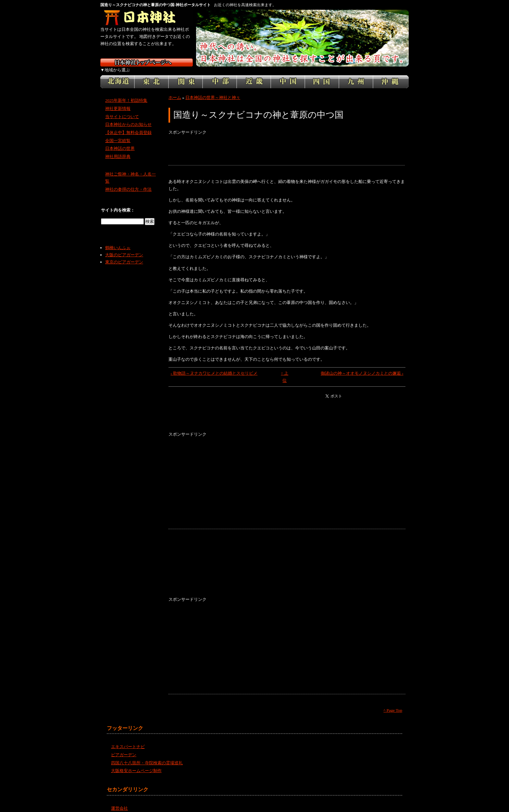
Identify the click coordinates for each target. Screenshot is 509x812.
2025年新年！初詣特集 (126, 93)
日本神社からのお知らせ (128, 117)
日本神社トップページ (147, 62)
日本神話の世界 (120, 141)
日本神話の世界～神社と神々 (213, 90)
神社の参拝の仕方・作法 (128, 182)
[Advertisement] (287, 143)
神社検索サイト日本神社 (147, 18)
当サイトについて (122, 109)
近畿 (254, 75)
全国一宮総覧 (118, 133)
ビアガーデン (124, 748)
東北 (151, 75)
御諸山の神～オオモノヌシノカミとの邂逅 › (362, 366)
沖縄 (391, 75)
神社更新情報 (118, 101)
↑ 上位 (285, 370)
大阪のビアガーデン (124, 248)
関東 (186, 75)
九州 (356, 75)
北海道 (117, 75)
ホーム (175, 90)
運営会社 (119, 801)
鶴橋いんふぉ (118, 241)
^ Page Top (393, 703)
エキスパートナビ (128, 739)
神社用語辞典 (118, 149)
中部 (220, 75)
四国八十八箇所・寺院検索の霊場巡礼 (147, 755)
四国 (322, 75)
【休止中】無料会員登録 (128, 125)
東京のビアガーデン (124, 255)
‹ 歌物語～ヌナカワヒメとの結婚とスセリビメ (214, 366)
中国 (288, 75)
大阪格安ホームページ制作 (136, 764)
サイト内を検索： (118, 203)
